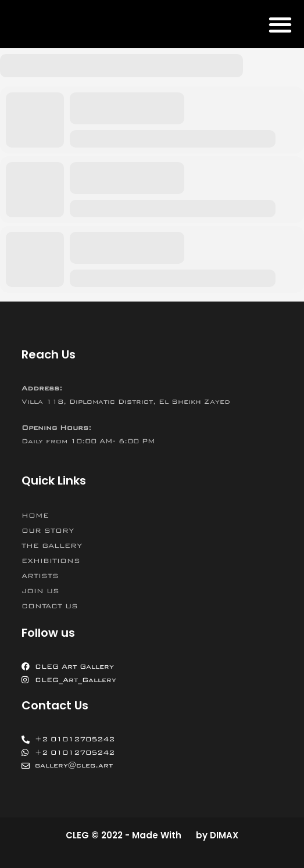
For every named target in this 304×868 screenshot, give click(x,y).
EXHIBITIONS (51, 561)
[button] (280, 24)
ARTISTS (40, 576)
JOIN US (40, 591)
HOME (35, 515)
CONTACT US (50, 606)
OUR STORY (48, 530)
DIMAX (224, 835)
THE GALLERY (52, 546)
